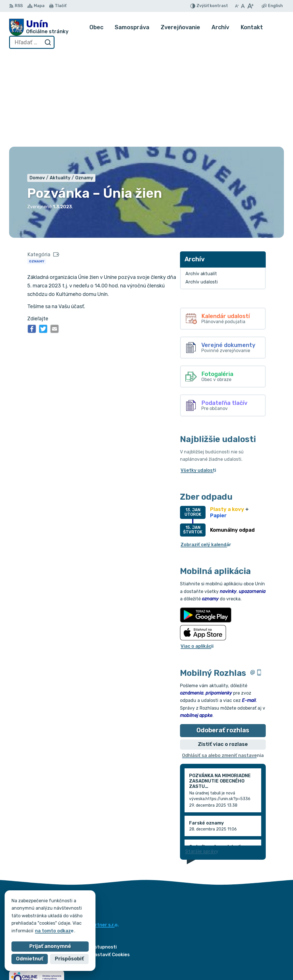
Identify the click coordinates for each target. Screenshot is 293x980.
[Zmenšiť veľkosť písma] (237, 6)
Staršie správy (202, 758)
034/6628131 (263, 961)
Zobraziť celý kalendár (206, 451)
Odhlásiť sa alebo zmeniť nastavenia (223, 662)
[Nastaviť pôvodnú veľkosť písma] (243, 6)
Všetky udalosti (198, 377)
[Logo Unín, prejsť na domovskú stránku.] (39, 27)
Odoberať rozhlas (223, 637)
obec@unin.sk (264, 968)
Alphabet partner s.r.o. (93, 832)
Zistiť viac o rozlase (223, 651)
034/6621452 (264, 955)
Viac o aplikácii (197, 553)
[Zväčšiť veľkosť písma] (250, 6)
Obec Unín (57, 837)
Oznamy (37, 168)
